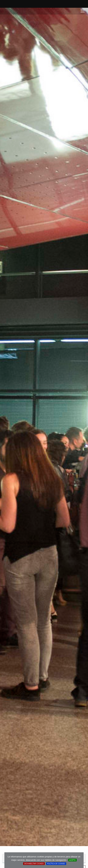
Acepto (72, 860)
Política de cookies (56, 864)
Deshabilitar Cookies (34, 864)
